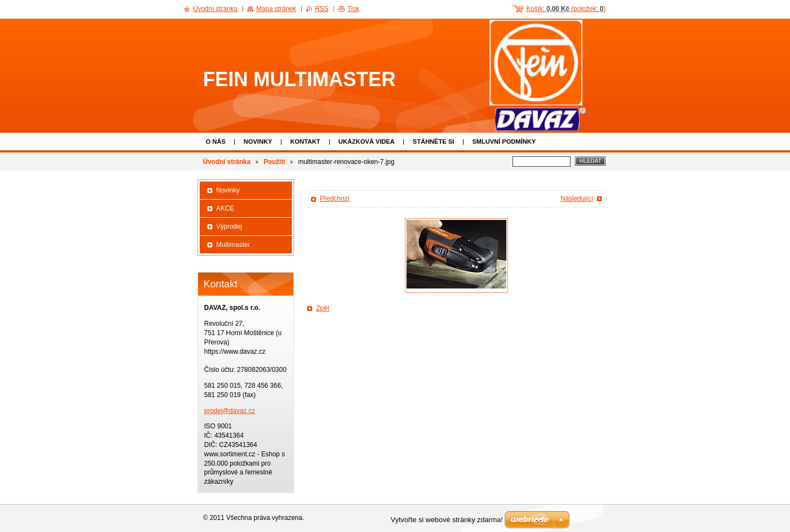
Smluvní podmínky (504, 142)
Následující (577, 199)
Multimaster (233, 245)
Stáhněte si (433, 142)
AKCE (225, 208)
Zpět (323, 308)
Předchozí (335, 199)
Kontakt (305, 142)
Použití (274, 162)
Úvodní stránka (227, 162)
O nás (216, 142)
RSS (322, 9)
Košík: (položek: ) (566, 9)
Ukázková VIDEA (367, 142)
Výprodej (229, 227)
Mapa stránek (276, 9)
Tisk (353, 9)
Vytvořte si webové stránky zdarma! (447, 520)
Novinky (258, 142)
